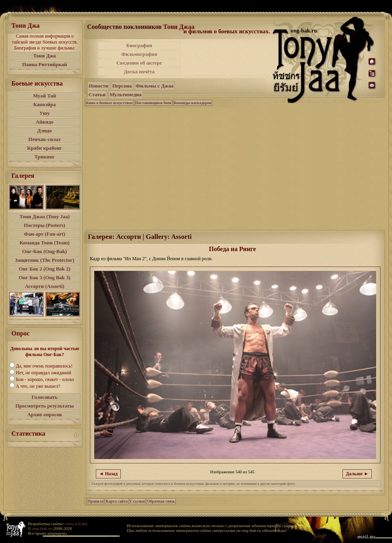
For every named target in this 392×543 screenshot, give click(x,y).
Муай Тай (44, 96)
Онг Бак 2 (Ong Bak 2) (44, 269)
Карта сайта (117, 501)
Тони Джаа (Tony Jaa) (45, 216)
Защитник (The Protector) (45, 260)
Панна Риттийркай (45, 64)
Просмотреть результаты (45, 406)
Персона (122, 86)
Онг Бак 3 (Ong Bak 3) (44, 277)
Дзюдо (45, 131)
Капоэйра (45, 104)
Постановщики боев (153, 103)
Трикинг (45, 157)
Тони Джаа (179, 27)
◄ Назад (108, 474)
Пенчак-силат (44, 139)
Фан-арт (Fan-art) (45, 234)
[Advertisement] (235, 168)
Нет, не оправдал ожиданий (44, 373)
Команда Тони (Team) (44, 243)
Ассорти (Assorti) (45, 286)
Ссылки (138, 501)
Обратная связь (161, 501)
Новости (98, 86)
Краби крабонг (45, 148)
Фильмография (139, 54)
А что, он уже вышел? (38, 386)
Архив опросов (45, 414)
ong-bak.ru (42, 528)
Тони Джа (45, 56)
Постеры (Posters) (44, 225)
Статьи (97, 94)
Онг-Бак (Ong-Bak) (45, 251)
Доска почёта (139, 71)
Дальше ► (357, 474)
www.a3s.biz (76, 524)
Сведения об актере (139, 63)
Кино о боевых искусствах (109, 103)
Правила (95, 501)
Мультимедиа (126, 94)
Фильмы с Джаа (155, 86)
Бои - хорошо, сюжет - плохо (45, 379)
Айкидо (45, 122)
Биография (139, 45)
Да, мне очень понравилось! (44, 366)
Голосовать (45, 397)
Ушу (45, 113)
